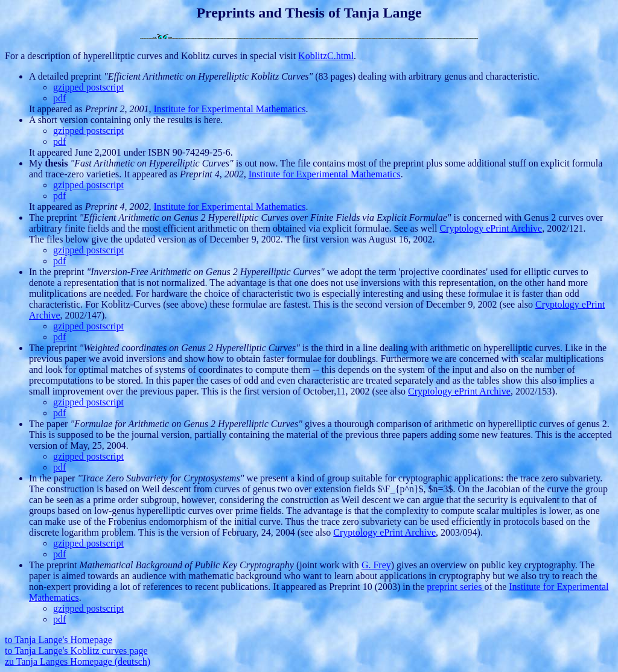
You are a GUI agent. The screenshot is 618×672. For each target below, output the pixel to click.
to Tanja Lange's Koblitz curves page (76, 651)
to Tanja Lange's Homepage (59, 640)
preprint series (455, 587)
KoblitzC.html (326, 56)
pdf (59, 98)
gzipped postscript (88, 87)
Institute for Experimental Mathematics (229, 109)
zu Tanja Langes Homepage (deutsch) (78, 661)
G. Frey (376, 565)
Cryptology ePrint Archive (491, 228)
